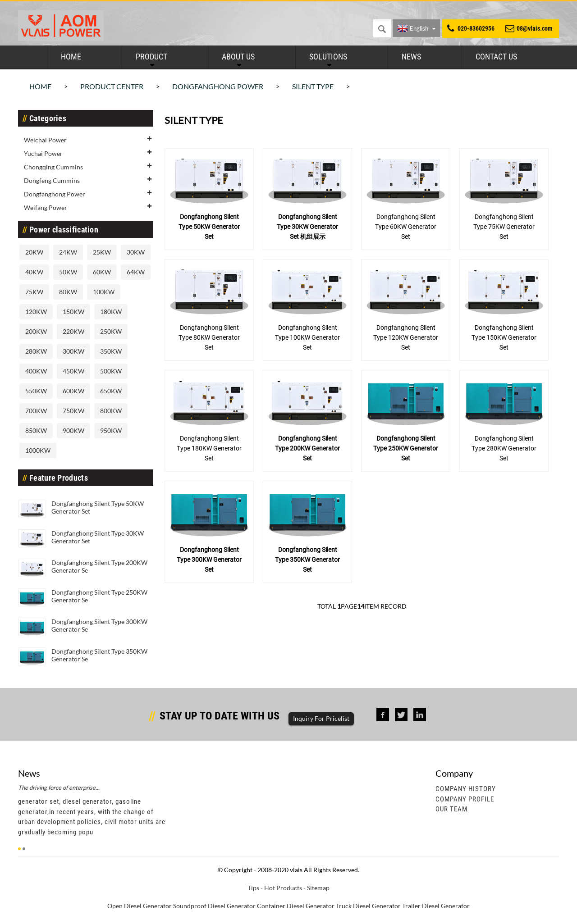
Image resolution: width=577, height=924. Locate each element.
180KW (111, 312)
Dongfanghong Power (218, 86)
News (411, 57)
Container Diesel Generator (296, 906)
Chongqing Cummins (53, 167)
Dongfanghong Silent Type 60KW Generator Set (406, 227)
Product (151, 57)
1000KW (38, 450)
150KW (73, 312)
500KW (111, 371)
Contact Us (496, 57)
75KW (34, 292)
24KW (68, 252)
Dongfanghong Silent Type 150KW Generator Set (504, 337)
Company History (466, 789)
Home (71, 57)
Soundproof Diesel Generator (214, 906)
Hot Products (283, 888)
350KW (111, 351)
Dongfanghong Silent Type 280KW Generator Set (504, 448)
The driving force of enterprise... (59, 787)
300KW (73, 351)
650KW (111, 391)
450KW (73, 371)
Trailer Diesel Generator (436, 906)
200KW (36, 331)
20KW (34, 252)
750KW (73, 411)
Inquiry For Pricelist (321, 718)
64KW (136, 272)
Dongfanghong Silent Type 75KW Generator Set (504, 227)
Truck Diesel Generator (368, 906)
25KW (102, 252)
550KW (36, 391)
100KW (104, 292)
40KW (34, 272)
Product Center (112, 86)
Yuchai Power (43, 153)
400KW (36, 371)
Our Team (451, 809)
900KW (73, 430)
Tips (253, 888)
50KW (68, 272)
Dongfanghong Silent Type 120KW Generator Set (406, 337)
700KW (36, 411)
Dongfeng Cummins (52, 180)
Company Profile (465, 799)
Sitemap (318, 888)
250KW (111, 331)
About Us (238, 57)
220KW (73, 331)
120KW (36, 312)
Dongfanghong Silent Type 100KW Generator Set (307, 337)
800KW (111, 411)
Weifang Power (46, 207)
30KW (136, 252)
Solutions (328, 57)
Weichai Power (45, 140)
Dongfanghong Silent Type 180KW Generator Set (209, 448)
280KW (36, 351)
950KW (111, 430)
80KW (68, 292)
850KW (36, 430)
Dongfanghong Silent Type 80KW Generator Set (209, 337)
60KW (102, 272)
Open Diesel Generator (140, 906)
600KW (73, 391)
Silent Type (313, 86)
